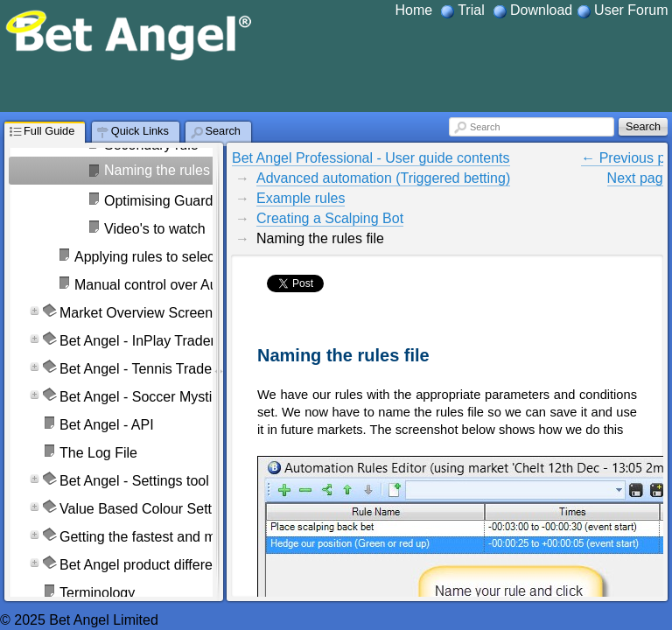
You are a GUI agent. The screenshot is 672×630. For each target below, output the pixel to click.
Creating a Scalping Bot (330, 218)
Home (414, 10)
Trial (471, 10)
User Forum (631, 10)
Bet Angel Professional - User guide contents (371, 158)
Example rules (301, 198)
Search (485, 127)
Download (541, 10)
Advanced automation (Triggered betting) (383, 178)
